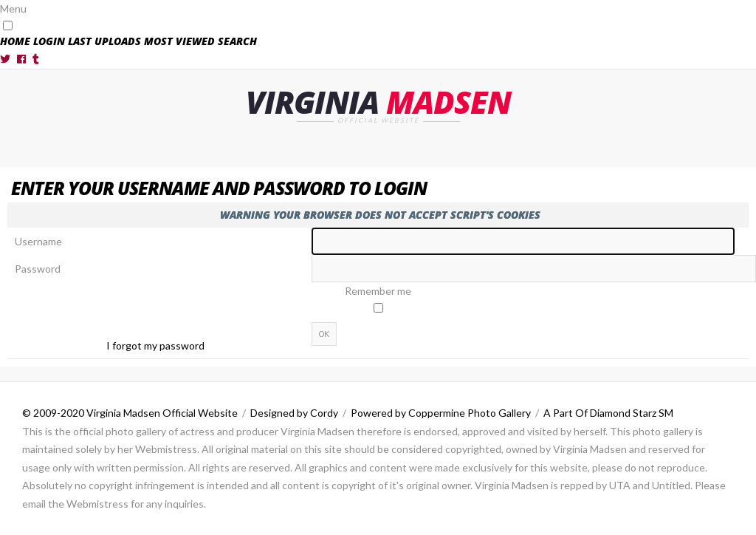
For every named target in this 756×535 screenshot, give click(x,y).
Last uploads (104, 41)
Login (49, 41)
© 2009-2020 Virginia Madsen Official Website (130, 413)
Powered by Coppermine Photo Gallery (441, 413)
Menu (13, 8)
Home (15, 41)
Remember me (378, 291)
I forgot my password (155, 345)
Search (237, 41)
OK (324, 334)
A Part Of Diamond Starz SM (608, 413)
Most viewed (179, 41)
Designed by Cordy (294, 413)
